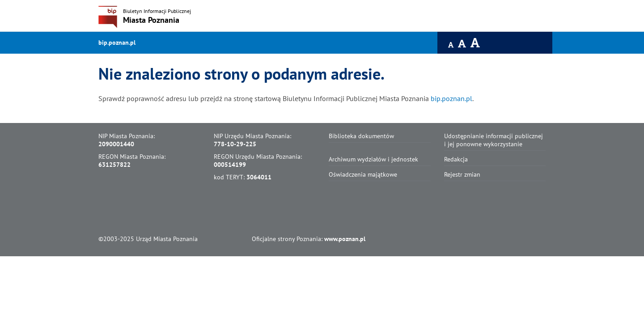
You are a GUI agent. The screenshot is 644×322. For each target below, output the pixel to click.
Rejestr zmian (462, 174)
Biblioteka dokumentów (361, 136)
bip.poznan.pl (117, 42)
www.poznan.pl (345, 239)
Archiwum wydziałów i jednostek (373, 159)
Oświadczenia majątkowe (363, 174)
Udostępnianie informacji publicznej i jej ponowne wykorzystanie (494, 140)
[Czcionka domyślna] (451, 45)
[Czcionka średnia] (462, 44)
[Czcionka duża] (476, 43)
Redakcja (456, 159)
